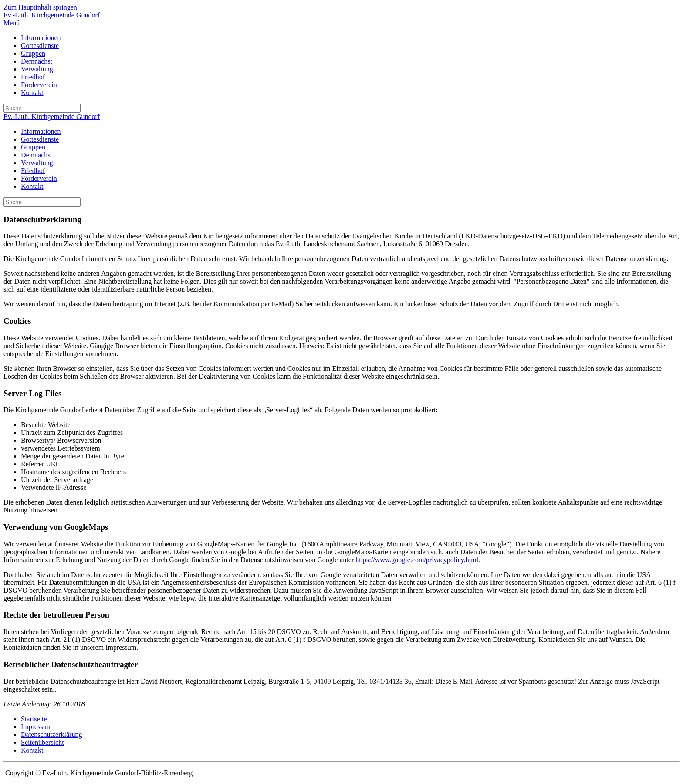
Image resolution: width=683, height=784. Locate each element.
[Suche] (42, 108)
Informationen (41, 38)
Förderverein (39, 85)
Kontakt (32, 93)
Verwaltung (37, 69)
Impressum (36, 727)
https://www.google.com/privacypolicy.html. (418, 560)
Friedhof (33, 77)
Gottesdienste (40, 46)
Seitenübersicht (42, 742)
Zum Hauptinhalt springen (40, 7)
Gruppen (33, 53)
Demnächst (37, 61)
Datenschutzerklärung (51, 735)
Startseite (34, 719)
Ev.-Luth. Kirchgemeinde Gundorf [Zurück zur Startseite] (52, 15)
